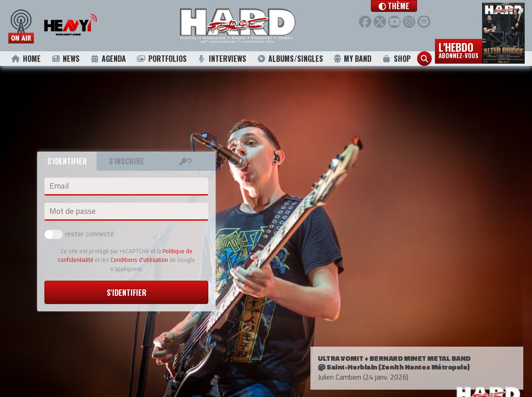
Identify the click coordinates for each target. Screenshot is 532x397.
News (65, 59)
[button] (407, 6)
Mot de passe (73, 211)
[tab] (186, 161)
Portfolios (162, 59)
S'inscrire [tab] (127, 161)
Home (26, 59)
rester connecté (79, 234)
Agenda (108, 59)
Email (59, 186)
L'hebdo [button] (459, 49)
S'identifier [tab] (67, 161)
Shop (396, 59)
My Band (352, 59)
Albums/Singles (290, 59)
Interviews (222, 59)
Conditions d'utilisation (139, 260)
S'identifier (127, 293)
